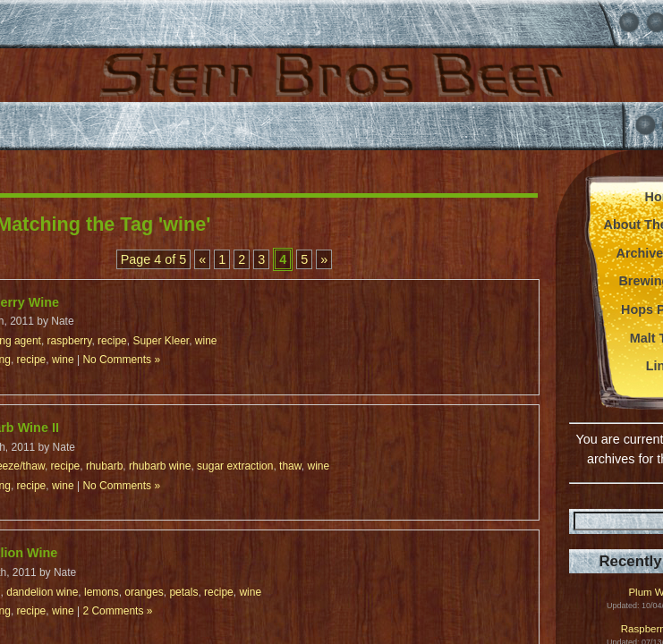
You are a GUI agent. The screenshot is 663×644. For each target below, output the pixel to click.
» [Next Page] (324, 259)
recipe (112, 341)
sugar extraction (235, 466)
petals (183, 592)
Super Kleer (161, 341)
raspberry (70, 341)
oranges (144, 592)
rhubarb (104, 466)
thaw (290, 466)
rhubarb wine (160, 466)
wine (206, 341)
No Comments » (121, 360)
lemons (102, 592)
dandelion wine (42, 592)
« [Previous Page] (202, 259)
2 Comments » (117, 611)
